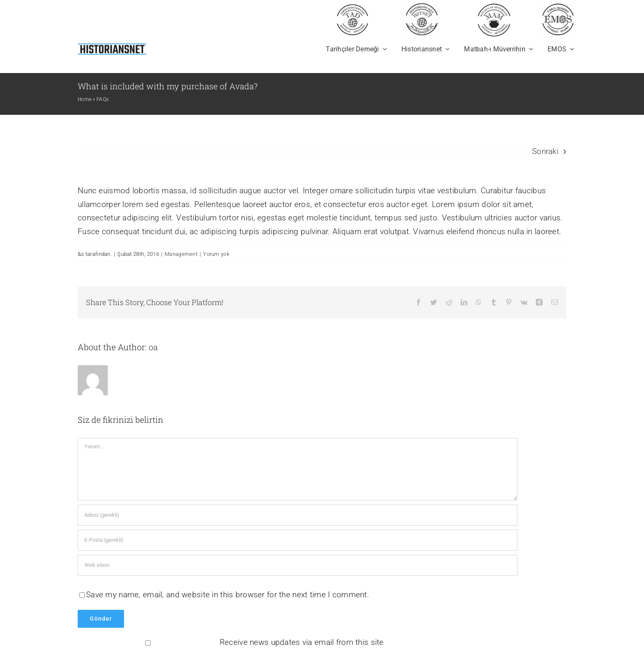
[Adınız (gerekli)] (298, 515)
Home (85, 99)
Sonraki (545, 151)
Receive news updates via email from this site (232, 642)
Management (181, 254)
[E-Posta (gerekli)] (298, 540)
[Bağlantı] (298, 565)
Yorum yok (216, 254)
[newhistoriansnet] (112, 44)
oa (153, 347)
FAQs (103, 99)
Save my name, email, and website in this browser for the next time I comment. (228, 595)
